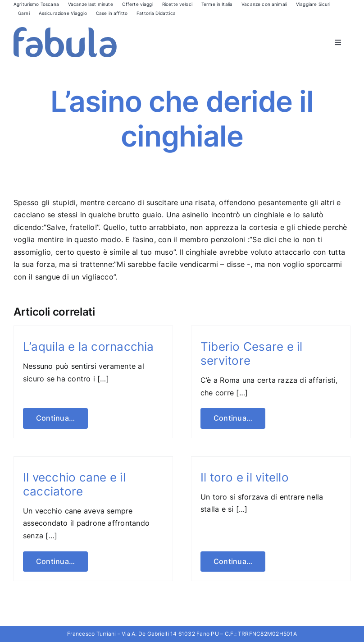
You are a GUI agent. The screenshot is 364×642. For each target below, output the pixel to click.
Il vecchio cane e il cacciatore (74, 484)
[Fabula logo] (65, 31)
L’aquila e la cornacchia (89, 346)
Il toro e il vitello (245, 477)
